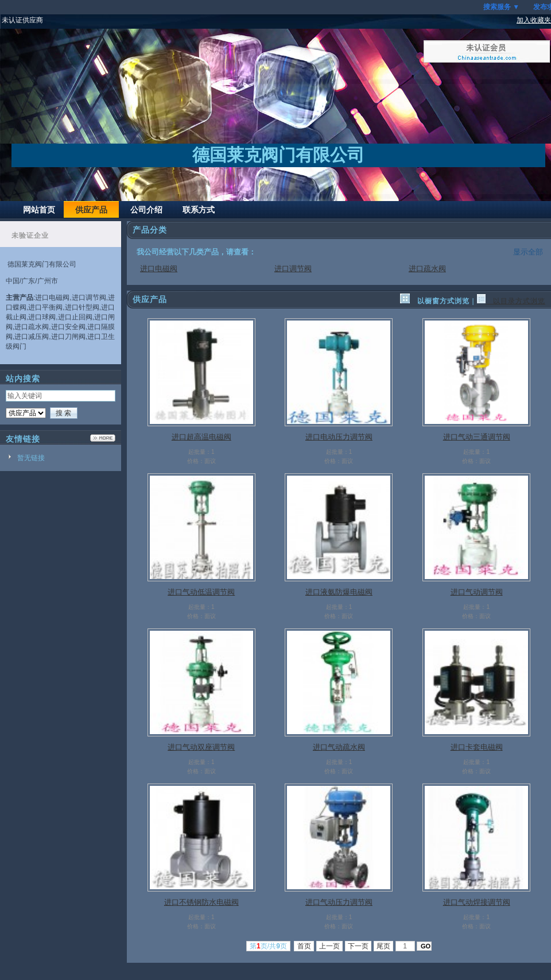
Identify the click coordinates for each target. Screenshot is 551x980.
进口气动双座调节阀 (201, 747)
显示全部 (528, 252)
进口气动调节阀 (477, 592)
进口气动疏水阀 (339, 747)
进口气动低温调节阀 (201, 592)
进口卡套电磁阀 (477, 747)
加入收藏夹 (534, 20)
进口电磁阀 (159, 269)
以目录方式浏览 (511, 301)
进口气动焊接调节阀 (477, 902)
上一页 (330, 946)
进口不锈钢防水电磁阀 (201, 902)
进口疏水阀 (427, 269)
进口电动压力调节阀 (339, 437)
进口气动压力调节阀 (339, 902)
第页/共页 (268, 946)
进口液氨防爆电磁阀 (339, 592)
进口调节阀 (293, 269)
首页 (304, 946)
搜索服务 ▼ (501, 7)
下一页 (358, 946)
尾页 (384, 946)
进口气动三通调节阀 (477, 437)
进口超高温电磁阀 (201, 437)
